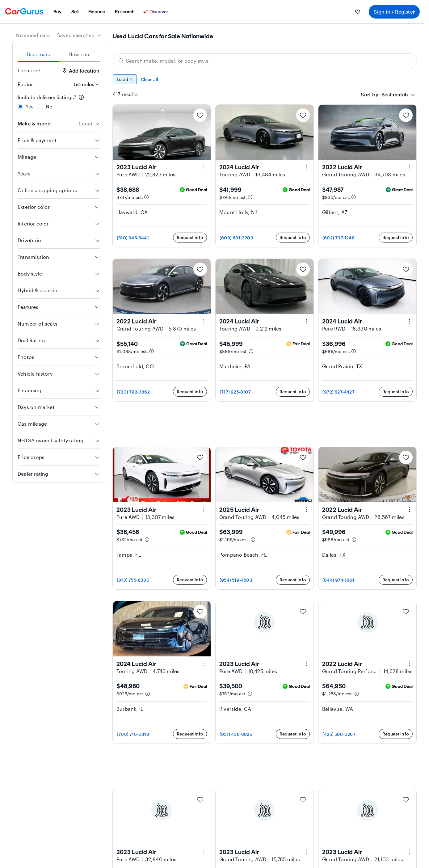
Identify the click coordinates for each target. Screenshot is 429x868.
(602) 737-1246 (339, 238)
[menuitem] (57, 12)
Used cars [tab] (39, 54)
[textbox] (395, 95)
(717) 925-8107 (235, 392)
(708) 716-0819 (133, 734)
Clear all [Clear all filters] (150, 79)
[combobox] (79, 35)
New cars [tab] (80, 54)
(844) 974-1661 (338, 580)
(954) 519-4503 (236, 580)
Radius (26, 84)
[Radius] (85, 84)
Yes (30, 106)
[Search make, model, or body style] (265, 61)
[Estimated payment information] (146, 197)
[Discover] (157, 12)
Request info (190, 237)
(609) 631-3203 (236, 238)
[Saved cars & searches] (358, 12)
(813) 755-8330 (133, 580)
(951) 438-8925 (236, 734)
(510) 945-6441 (133, 238)
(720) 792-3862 (133, 392)
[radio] (20, 107)
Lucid (125, 79)
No (49, 106)
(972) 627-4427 (339, 392)
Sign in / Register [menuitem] (394, 12)
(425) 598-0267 (339, 734)
